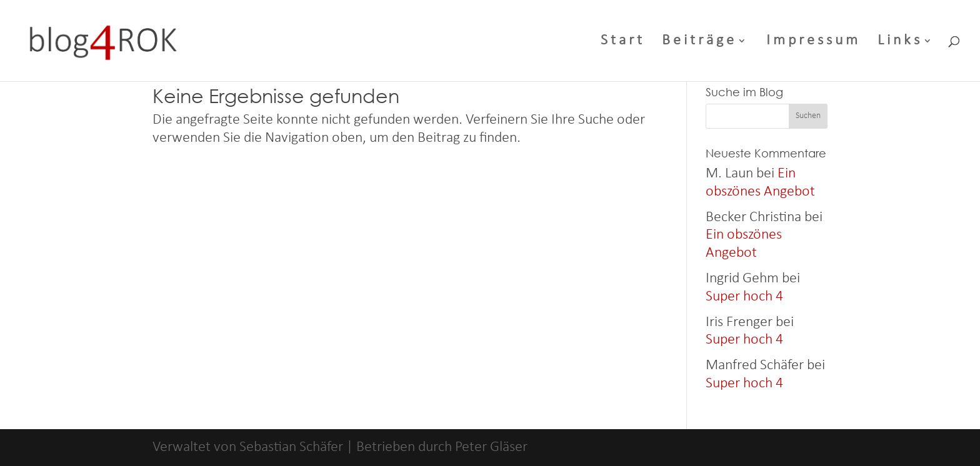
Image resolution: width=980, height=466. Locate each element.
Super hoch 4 (744, 297)
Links (900, 42)
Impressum (813, 42)
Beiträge (699, 42)
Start (623, 42)
